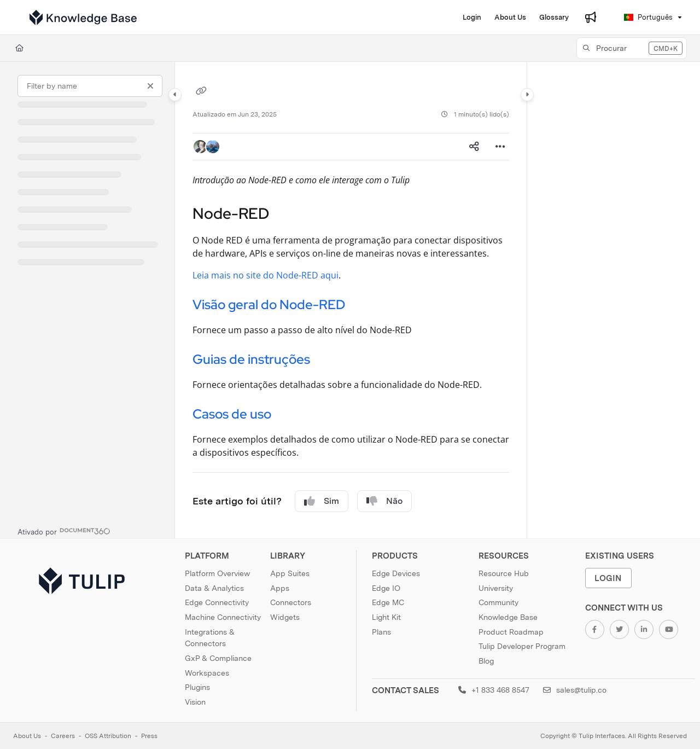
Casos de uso (232, 414)
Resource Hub (504, 573)
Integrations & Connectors (210, 638)
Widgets (285, 617)
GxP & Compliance (218, 658)
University (496, 588)
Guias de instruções (251, 359)
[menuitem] (472, 18)
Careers (63, 736)
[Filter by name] (90, 86)
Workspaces (207, 673)
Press (149, 736)
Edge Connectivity (217, 602)
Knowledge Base (508, 617)
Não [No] (384, 501)
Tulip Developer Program (522, 646)
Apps (280, 588)
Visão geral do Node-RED (269, 304)
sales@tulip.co (575, 690)
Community (498, 602)
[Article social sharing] (474, 147)
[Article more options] (500, 147)
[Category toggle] (175, 95)
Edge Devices (396, 573)
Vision (195, 702)
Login (608, 578)
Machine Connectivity (223, 617)
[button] (83, 18)
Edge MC (388, 602)
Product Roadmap (511, 632)
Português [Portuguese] (648, 17)
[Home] (19, 48)
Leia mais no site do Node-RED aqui (266, 275)
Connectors (291, 602)
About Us (27, 736)
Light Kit (386, 617)
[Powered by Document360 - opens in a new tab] (64, 531)
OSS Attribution (108, 736)
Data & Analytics (214, 588)
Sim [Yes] (322, 501)
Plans (381, 632)
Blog (486, 661)
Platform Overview (217, 573)
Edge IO (386, 588)
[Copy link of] (201, 92)
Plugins (197, 687)
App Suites (290, 573)
